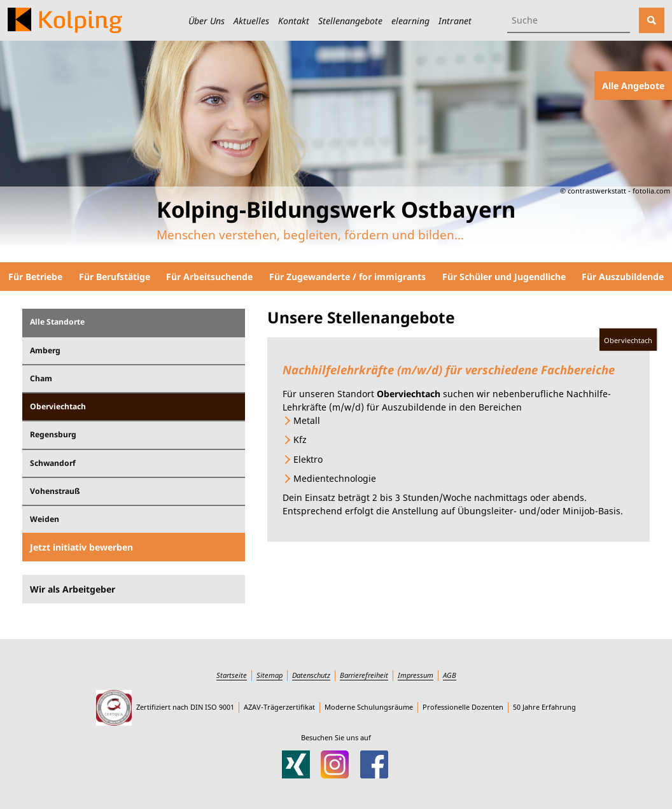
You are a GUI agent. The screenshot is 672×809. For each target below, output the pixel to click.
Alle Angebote (633, 86)
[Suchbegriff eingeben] (569, 20)
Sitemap (269, 675)
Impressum (416, 675)
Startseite (232, 675)
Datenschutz (311, 675)
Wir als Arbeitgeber (73, 589)
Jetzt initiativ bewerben (81, 547)
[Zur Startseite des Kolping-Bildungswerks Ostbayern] (65, 20)
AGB (450, 675)
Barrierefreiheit (364, 675)
